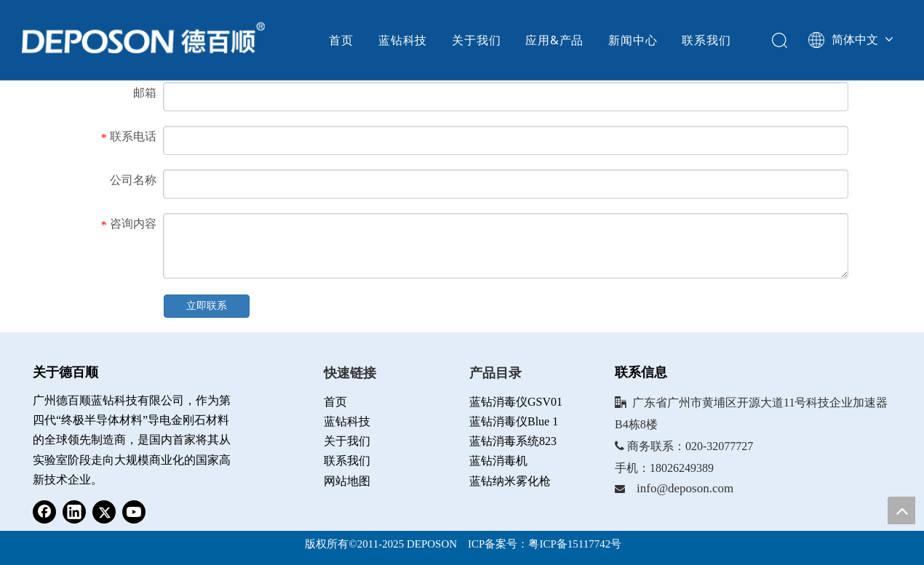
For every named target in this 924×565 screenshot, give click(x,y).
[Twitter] (104, 512)
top (901, 510)
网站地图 (347, 481)
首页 (341, 40)
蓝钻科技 (403, 40)
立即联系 (207, 306)
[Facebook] (44, 512)
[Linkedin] (74, 512)
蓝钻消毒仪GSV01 (516, 402)
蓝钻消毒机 (498, 461)
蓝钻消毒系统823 (513, 441)
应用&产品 (554, 40)
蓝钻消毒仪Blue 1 (514, 421)
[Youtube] (134, 512)
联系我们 (706, 40)
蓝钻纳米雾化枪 (510, 481)
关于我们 (476, 40)
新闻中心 (633, 40)
